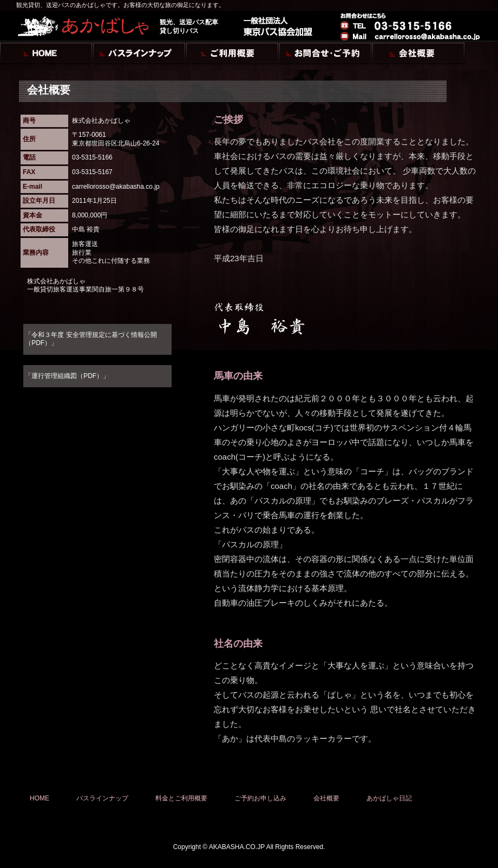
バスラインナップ (102, 798)
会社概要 (326, 798)
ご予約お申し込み (260, 798)
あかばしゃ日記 (389, 798)
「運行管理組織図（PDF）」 (67, 376)
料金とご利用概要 (181, 798)
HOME (40, 798)
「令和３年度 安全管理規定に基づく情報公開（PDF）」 (91, 339)
